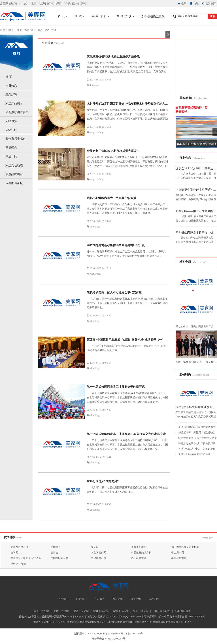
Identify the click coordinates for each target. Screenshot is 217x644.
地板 (26, 30)
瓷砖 (33, 30)
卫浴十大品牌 (81, 611)
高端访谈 (126, 16)
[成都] (67, 4)
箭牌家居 (56, 547)
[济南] (84, 4)
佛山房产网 (178, 553)
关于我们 (63, 599)
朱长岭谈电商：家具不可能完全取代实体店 (114, 292)
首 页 (9, 77)
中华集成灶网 (99, 558)
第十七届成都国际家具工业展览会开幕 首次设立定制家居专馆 (126, 434)
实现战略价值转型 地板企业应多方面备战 (113, 56)
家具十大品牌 (101, 611)
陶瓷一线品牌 (141, 611)
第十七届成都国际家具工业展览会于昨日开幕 (116, 387)
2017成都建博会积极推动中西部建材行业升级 (116, 245)
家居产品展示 (14, 103)
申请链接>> (208, 538)
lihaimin (93, 85)
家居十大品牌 (121, 611)
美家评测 (101, 16)
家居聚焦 (11, 148)
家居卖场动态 (14, 165)
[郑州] (59, 4)
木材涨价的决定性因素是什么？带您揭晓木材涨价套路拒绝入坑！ (129, 104)
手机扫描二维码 (153, 17)
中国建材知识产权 (141, 553)
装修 (54, 30)
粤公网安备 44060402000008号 (109, 639)
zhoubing (93, 227)
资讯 (63, 16)
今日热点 (11, 86)
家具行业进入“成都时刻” (103, 481)
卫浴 (47, 30)
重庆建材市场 (18, 564)
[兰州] (75, 4)
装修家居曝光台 (16, 139)
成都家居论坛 (14, 183)
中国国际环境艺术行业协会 (26, 558)
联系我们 (81, 599)
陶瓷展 (95, 547)
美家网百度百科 (19, 547)
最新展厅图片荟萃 (17, 112)
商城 (80, 16)
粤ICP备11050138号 (132, 634)
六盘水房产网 (99, 553)
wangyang (94, 274)
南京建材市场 (179, 558)
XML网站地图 (183, 611)
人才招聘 (154, 599)
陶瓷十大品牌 (41, 611)
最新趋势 (11, 94)
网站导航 (118, 599)
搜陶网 (14, 553)
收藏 (182, 4)
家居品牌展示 (14, 174)
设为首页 (209, 4)
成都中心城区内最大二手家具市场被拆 (111, 198)
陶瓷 (20, 30)
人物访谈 (11, 130)
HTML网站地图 (161, 611)
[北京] (34, 4)
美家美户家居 (139, 547)
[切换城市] (11, 4)
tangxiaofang (95, 132)
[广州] (51, 4)
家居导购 (11, 156)
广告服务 (99, 599)
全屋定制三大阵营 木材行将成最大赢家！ (113, 151)
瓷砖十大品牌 (61, 611)
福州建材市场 (139, 558)
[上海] (42, 4)
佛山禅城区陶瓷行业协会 (185, 547)
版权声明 (136, 599)
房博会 (54, 553)
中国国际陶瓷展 (59, 558)
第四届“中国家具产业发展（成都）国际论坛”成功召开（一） (126, 340)
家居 (40, 30)
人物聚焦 (11, 121)
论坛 (194, 4)
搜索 (212, 16)
